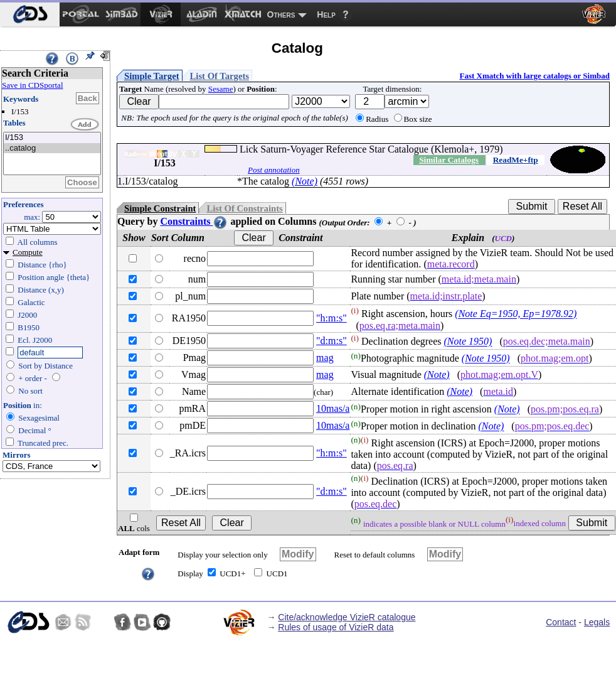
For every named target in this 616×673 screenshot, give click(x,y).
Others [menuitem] (281, 14)
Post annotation (274, 170)
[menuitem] (30, 14)
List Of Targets (220, 76)
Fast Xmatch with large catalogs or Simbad (534, 76)
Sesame (221, 89)
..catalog (52, 148)
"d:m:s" (332, 341)
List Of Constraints (244, 208)
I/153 (52, 138)
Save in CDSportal (33, 85)
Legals (597, 622)
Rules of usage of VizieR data (336, 627)
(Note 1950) (468, 342)
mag (325, 358)
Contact (561, 622)
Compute (28, 252)
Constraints (194, 221)
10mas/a (333, 408)
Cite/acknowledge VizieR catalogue (347, 617)
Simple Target (152, 76)
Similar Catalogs (449, 160)
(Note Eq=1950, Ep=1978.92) (516, 314)
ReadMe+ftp (516, 160)
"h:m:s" (332, 318)
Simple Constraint (160, 208)
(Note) (305, 181)
